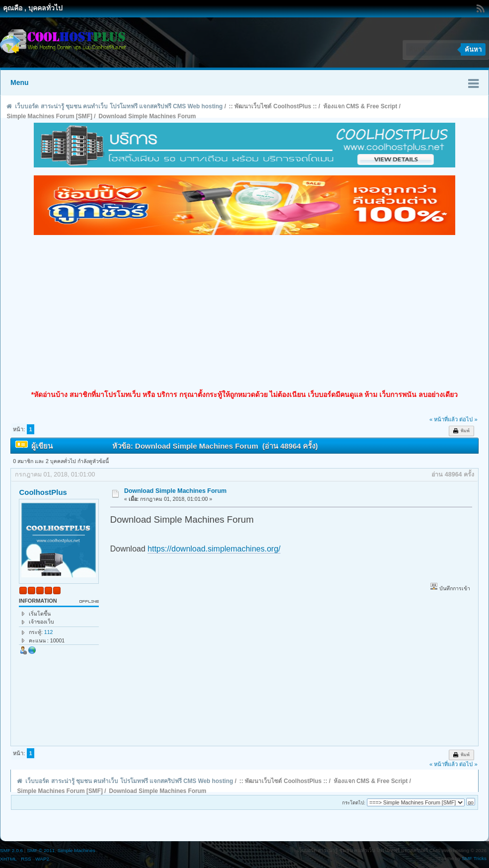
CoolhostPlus (43, 492)
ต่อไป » (468, 419)
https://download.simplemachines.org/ (214, 549)
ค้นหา (473, 49)
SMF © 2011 (41, 850)
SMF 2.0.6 (11, 850)
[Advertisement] (244, 313)
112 (49, 632)
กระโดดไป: (354, 803)
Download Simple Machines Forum (175, 491)
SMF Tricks (474, 858)
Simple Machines (76, 850)
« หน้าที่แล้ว (444, 419)
